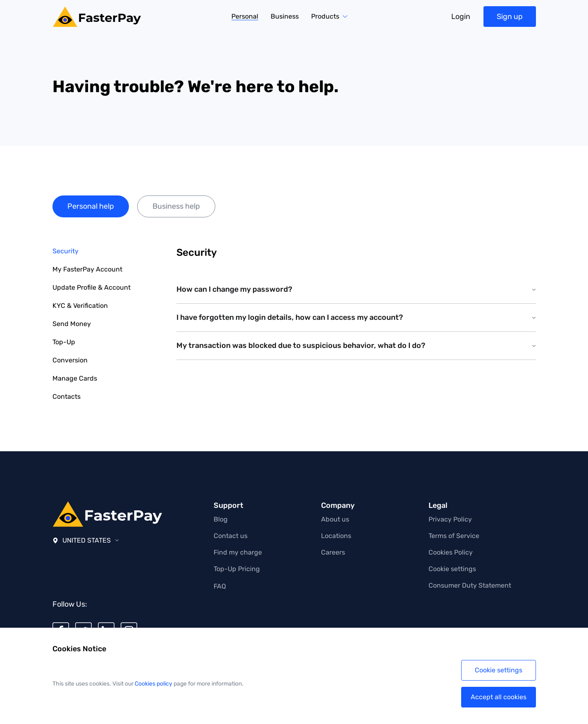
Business (285, 17)
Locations (336, 536)
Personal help (91, 206)
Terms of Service (454, 536)
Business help (176, 206)
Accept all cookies (499, 697)
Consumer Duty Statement (470, 585)
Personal (245, 17)
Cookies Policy (451, 552)
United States (86, 540)
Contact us (231, 536)
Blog (221, 519)
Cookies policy (154, 684)
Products (325, 17)
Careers (333, 552)
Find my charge (238, 552)
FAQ (220, 586)
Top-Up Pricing (237, 569)
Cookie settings (452, 569)
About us (335, 519)
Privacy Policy (450, 519)
